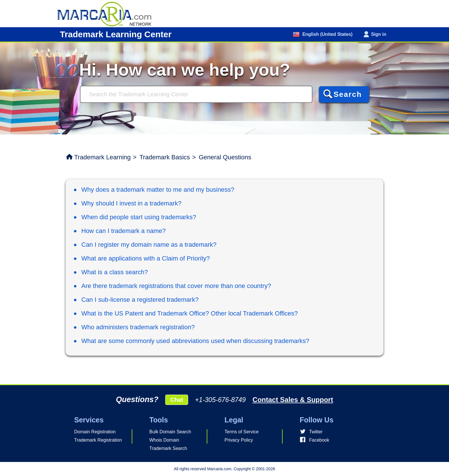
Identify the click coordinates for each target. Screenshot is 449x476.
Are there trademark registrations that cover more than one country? (176, 286)
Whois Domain (164, 440)
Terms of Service (242, 432)
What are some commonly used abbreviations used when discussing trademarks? (195, 341)
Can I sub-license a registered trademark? (140, 300)
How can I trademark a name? (124, 231)
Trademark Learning (102, 157)
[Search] (196, 94)
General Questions (225, 157)
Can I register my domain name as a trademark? (149, 245)
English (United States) (327, 34)
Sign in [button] (379, 34)
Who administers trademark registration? (138, 327)
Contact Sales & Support (293, 400)
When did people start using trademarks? (139, 217)
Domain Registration (95, 432)
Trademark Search (168, 448)
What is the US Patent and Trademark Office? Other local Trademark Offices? (190, 313)
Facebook (319, 440)
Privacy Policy (239, 440)
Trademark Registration (98, 440)
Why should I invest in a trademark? (131, 203)
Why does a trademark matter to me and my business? (158, 190)
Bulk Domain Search (170, 432)
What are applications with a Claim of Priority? (146, 258)
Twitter (316, 432)
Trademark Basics (165, 157)
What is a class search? (115, 272)
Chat (177, 400)
